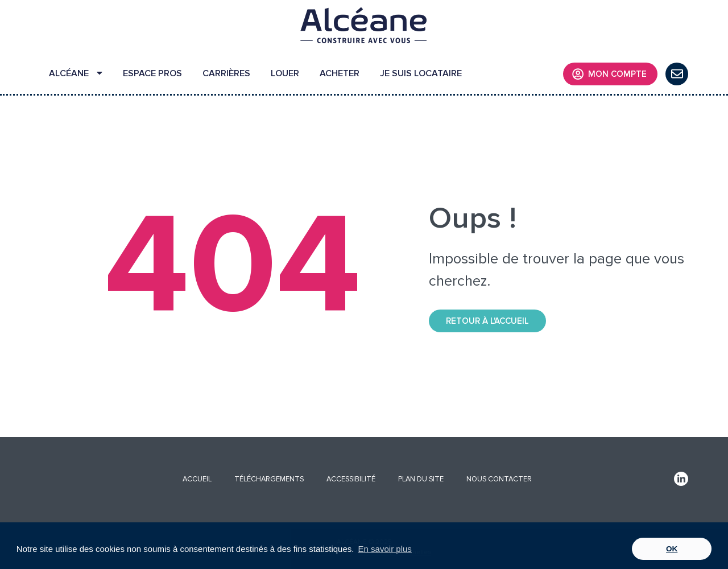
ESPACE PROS (152, 73)
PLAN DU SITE (421, 479)
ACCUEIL (197, 479)
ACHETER (340, 73)
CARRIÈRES (226, 73)
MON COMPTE (609, 74)
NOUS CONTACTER (499, 479)
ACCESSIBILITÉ (351, 479)
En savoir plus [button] (385, 549)
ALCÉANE (76, 73)
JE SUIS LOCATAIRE (421, 73)
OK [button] (672, 549)
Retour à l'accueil (487, 321)
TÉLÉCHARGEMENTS (269, 479)
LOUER (285, 73)
